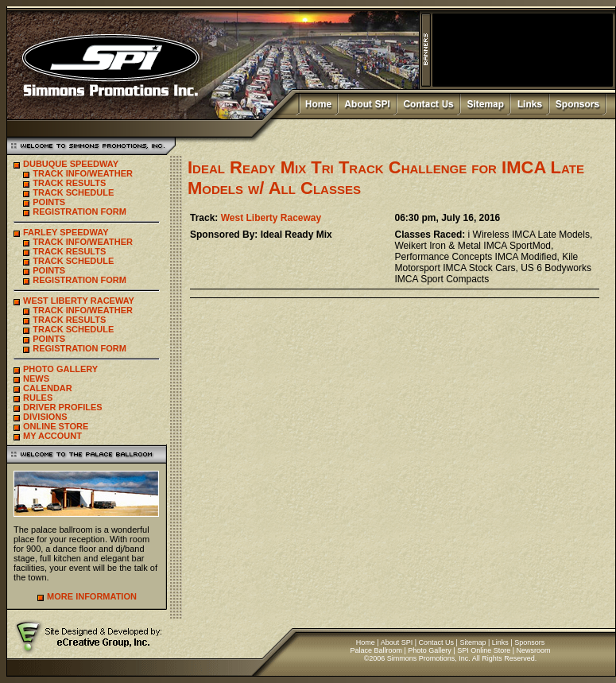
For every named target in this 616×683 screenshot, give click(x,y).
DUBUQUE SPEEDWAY (71, 164)
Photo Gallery (430, 650)
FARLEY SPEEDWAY (66, 232)
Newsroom (534, 650)
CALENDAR (48, 388)
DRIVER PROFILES (63, 407)
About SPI (397, 642)
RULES (38, 398)
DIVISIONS (45, 417)
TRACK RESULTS (69, 183)
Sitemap (473, 642)
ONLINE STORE (56, 426)
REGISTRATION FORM (79, 211)
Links (500, 642)
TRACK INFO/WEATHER (83, 173)
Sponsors (529, 642)
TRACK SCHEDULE (73, 192)
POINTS (49, 202)
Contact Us (437, 642)
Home (366, 642)
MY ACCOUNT (52, 436)
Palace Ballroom (376, 650)
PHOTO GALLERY (60, 369)
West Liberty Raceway (271, 218)
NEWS (36, 378)
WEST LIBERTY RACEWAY (79, 301)
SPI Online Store (484, 650)
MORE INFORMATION (92, 596)
